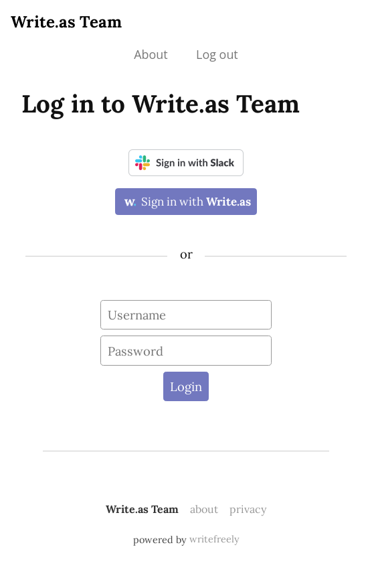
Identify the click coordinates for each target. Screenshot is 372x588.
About (151, 54)
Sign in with (186, 202)
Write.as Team (66, 22)
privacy (248, 509)
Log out (217, 54)
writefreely (214, 539)
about (204, 509)
